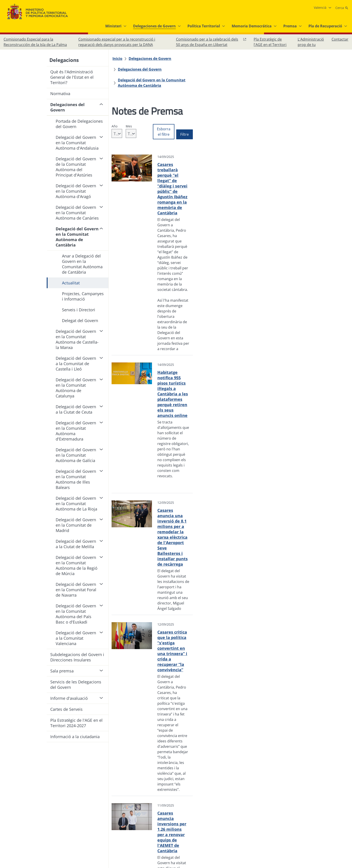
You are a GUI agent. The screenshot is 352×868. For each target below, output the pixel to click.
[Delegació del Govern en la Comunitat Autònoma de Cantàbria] (176, 69)
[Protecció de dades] (142, 820)
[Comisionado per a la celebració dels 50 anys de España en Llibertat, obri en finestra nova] (211, 42)
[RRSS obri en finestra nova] (344, 822)
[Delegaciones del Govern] (202, 59)
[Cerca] (342, 8)
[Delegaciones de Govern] (152, 59)
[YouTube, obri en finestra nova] (335, 822)
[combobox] (129, 117)
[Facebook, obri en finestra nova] (308, 822)
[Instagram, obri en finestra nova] (317, 822)
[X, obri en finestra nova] (326, 822)
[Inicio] (120, 59)
